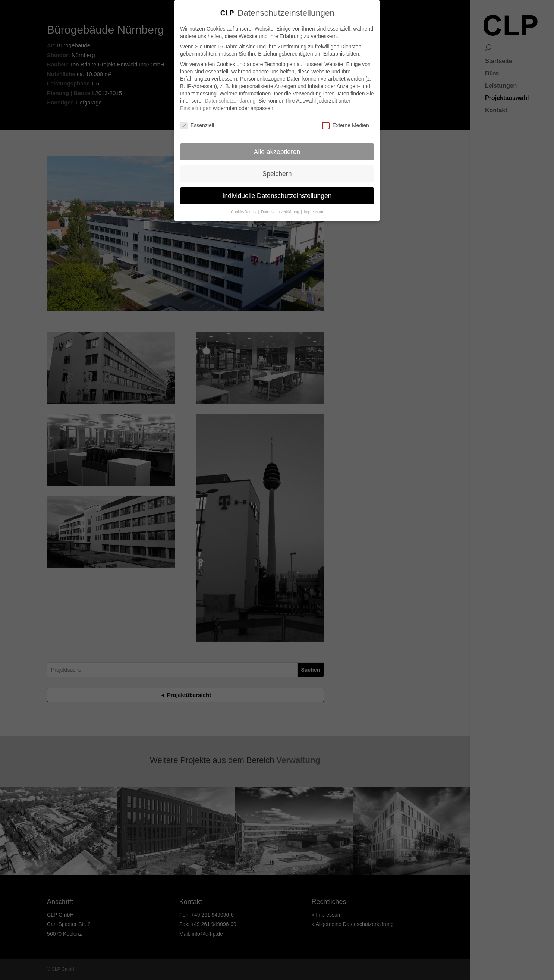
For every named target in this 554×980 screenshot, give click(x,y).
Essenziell (197, 125)
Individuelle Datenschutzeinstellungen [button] (277, 195)
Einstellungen (196, 108)
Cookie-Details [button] (244, 212)
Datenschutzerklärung (230, 100)
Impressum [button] (314, 212)
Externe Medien (346, 125)
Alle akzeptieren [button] (277, 151)
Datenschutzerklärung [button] (281, 212)
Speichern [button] (277, 173)
